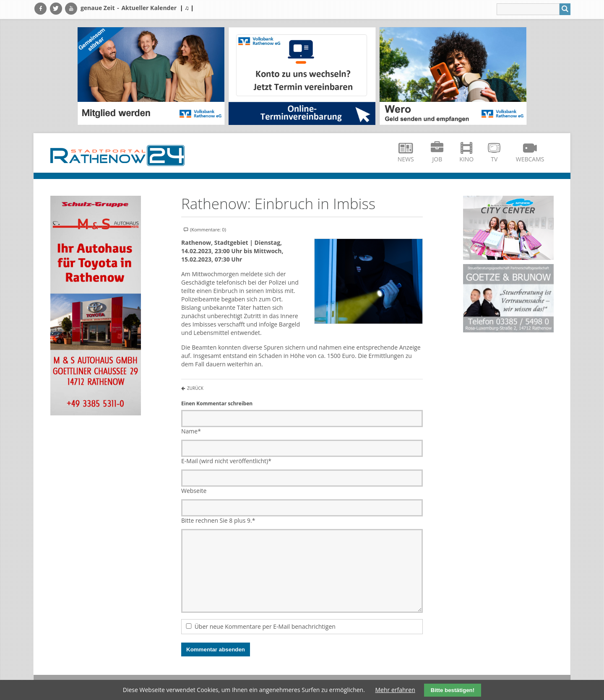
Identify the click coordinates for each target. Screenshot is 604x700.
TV (494, 159)
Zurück (195, 388)
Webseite (194, 491)
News (406, 159)
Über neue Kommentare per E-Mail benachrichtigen (265, 626)
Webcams (530, 159)
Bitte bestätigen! (453, 690)
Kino (466, 159)
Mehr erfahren (395, 690)
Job (437, 159)
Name (191, 431)
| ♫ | (187, 8)
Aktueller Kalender (149, 8)
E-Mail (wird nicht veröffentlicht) (226, 461)
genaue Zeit (98, 8)
